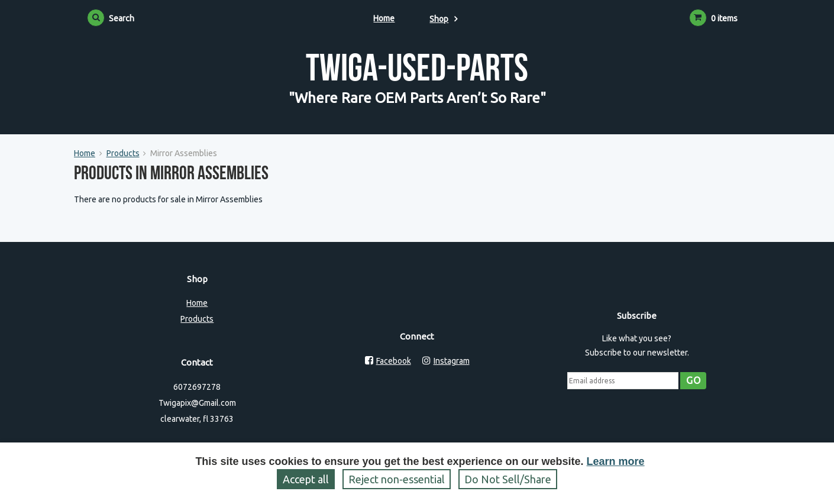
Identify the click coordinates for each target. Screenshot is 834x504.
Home (384, 18)
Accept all (306, 479)
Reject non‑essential (397, 479)
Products (123, 153)
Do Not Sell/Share (508, 479)
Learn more (616, 461)
